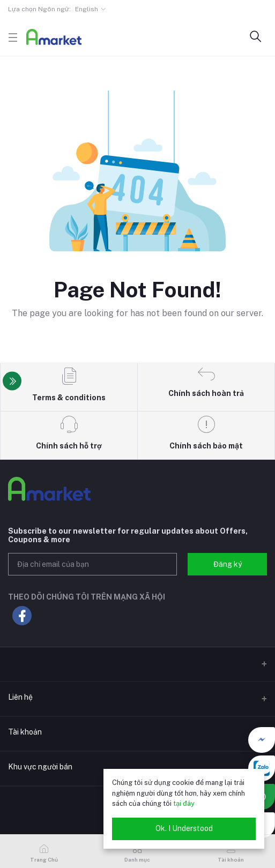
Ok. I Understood (184, 828)
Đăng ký (228, 564)
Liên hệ (20, 697)
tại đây (184, 803)
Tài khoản (25, 732)
